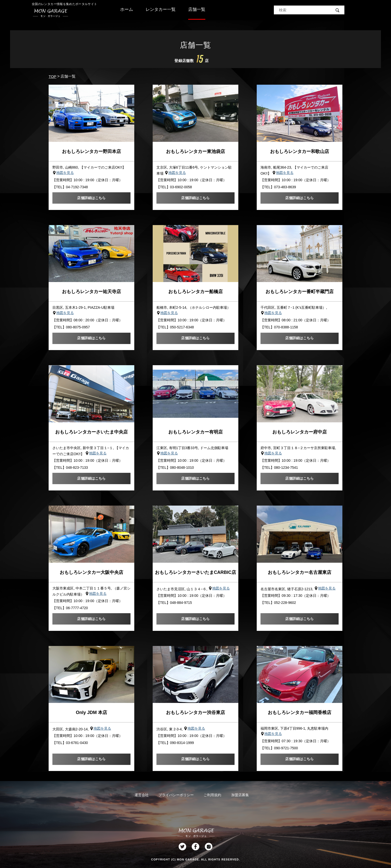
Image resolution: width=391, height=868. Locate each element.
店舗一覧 (197, 9)
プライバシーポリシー (176, 795)
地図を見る (65, 173)
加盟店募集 (240, 795)
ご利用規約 (212, 795)
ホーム (127, 9)
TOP (53, 76)
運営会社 (142, 795)
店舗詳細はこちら (91, 198)
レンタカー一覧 (161, 9)
